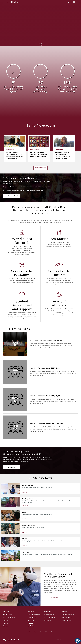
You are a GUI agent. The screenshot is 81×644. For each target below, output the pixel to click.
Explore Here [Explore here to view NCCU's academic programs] (55, 598)
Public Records (33, 617)
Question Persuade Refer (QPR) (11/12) (45, 396)
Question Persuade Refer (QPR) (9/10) (45, 368)
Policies (6, 626)
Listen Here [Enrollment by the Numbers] (25, 532)
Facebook (29, 631)
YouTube (40, 631)
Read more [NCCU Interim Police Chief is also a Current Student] (25, 546)
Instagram (46, 631)
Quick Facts (47, 620)
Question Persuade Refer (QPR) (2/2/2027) (47, 424)
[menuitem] (29, 632)
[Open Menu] (74, 2)
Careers (6, 623)
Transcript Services (34, 614)
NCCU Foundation (49, 618)
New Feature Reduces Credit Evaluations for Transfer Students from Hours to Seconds (63, 156)
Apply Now (31, 626)
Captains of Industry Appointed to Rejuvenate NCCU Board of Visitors (39, 155)
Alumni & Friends (49, 615)
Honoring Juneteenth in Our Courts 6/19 (46, 340)
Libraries (6, 612)
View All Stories (40, 168)
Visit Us (6, 620)
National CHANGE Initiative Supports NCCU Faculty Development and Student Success (14, 156)
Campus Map (8, 614)
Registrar (31, 612)
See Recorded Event (12, 196)
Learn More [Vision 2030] (12, 467)
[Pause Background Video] (41, 44)
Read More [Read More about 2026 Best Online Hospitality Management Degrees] (25, 519)
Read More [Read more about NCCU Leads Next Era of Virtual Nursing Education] (25, 492)
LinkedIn (51, 631)
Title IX (30, 623)
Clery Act (31, 620)
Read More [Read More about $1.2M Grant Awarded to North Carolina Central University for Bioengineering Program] (25, 559)
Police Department (9, 617)
